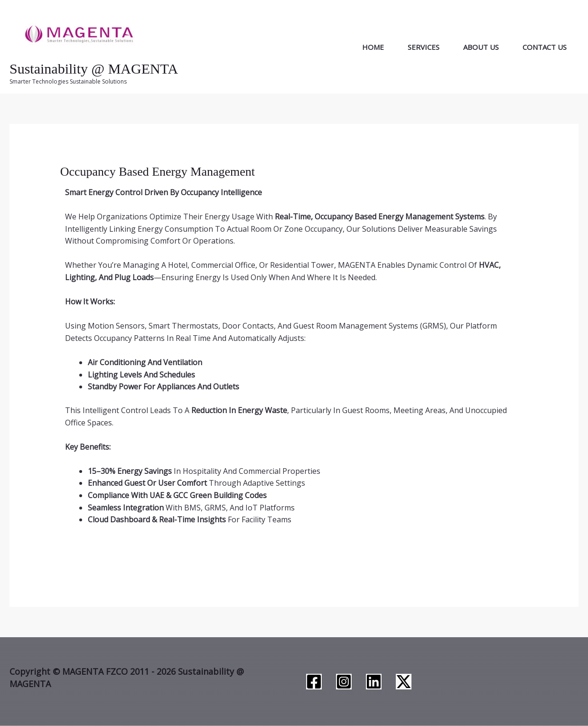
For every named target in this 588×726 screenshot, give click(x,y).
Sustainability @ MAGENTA (94, 69)
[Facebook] (314, 682)
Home (373, 47)
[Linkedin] (374, 682)
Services (424, 47)
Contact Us (545, 47)
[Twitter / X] (404, 682)
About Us (481, 47)
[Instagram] (344, 682)
